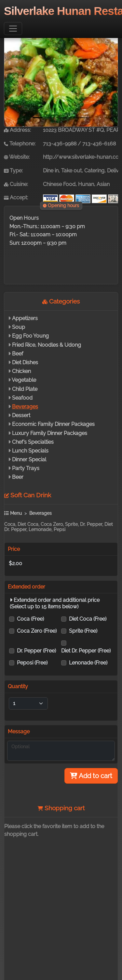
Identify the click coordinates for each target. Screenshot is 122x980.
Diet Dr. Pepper (86, 651)
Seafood (22, 398)
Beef (18, 354)
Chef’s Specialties (33, 442)
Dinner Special (29, 459)
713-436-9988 (60, 144)
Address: (17, 130)
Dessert (21, 415)
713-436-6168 (99, 144)
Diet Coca (88, 619)
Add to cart (91, 776)
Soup (19, 327)
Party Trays (26, 468)
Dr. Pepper (36, 651)
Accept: (16, 198)
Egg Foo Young (30, 336)
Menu (13, 513)
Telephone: (20, 144)
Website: (17, 157)
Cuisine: (16, 184)
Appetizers (25, 318)
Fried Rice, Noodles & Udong (47, 345)
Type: (13, 171)
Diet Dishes (25, 362)
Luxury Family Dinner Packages (50, 433)
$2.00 (15, 563)
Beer (18, 477)
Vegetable (24, 380)
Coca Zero (37, 631)
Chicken (21, 371)
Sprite (83, 631)
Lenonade (88, 663)
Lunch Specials (30, 451)
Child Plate (25, 389)
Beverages (25, 407)
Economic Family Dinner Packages (53, 424)
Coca (30, 619)
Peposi (32, 663)
